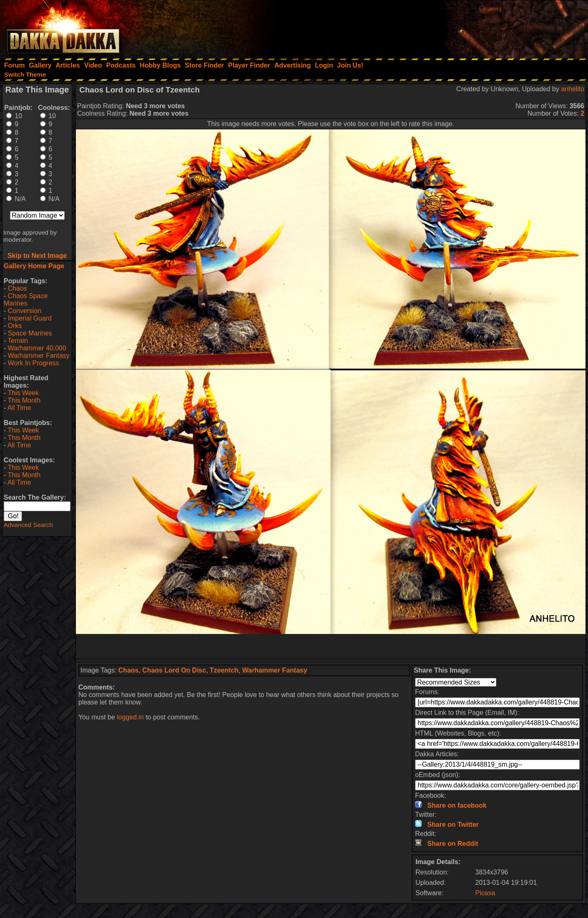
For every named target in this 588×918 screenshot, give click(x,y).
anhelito (573, 89)
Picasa (485, 893)
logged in (130, 717)
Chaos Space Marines (26, 300)
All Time (19, 408)
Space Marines (30, 333)
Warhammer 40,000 (37, 348)
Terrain (18, 341)
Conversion (25, 311)
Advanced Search (28, 525)
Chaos (17, 288)
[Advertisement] (476, 27)
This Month (24, 400)
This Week (23, 393)
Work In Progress (33, 363)
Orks (15, 326)
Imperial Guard (30, 318)
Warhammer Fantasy (39, 356)
